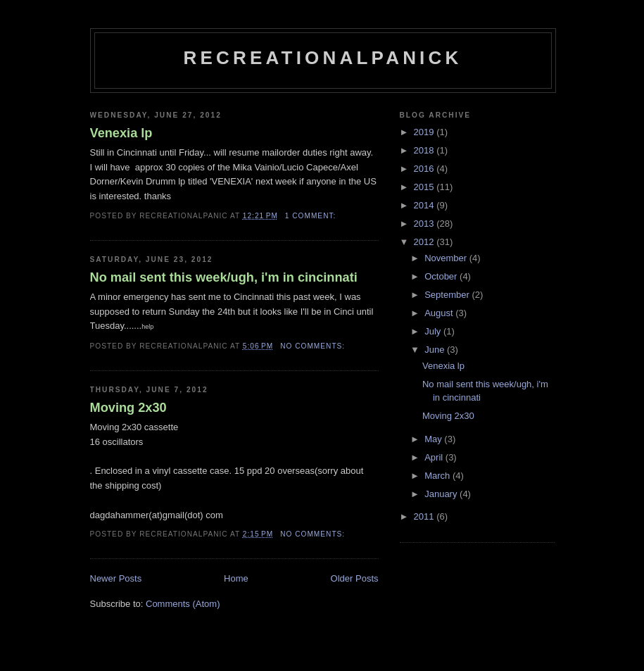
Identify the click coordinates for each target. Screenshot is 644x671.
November (447, 258)
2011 (425, 516)
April (435, 457)
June (436, 350)
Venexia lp (121, 133)
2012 (425, 242)
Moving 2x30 (128, 408)
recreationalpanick (323, 58)
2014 (425, 205)
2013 (425, 224)
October (442, 276)
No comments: (314, 346)
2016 (425, 169)
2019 (425, 132)
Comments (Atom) (183, 604)
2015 (425, 187)
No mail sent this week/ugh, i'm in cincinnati (224, 277)
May (434, 439)
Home (236, 578)
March (438, 476)
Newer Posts (116, 578)
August (440, 313)
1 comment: (312, 216)
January (442, 494)
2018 (425, 150)
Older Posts (355, 578)
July (434, 331)
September (448, 295)
